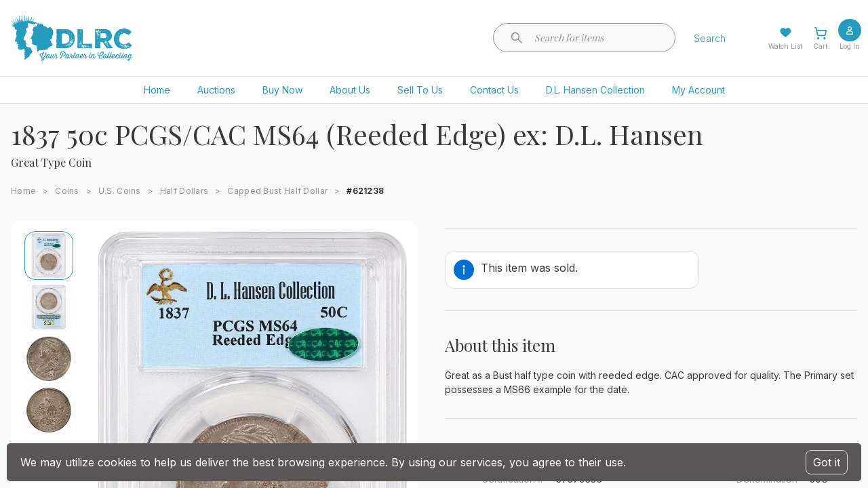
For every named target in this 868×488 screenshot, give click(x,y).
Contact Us (494, 90)
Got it (827, 462)
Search (710, 38)
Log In (850, 46)
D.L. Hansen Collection (595, 90)
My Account (698, 90)
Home (157, 90)
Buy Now (282, 90)
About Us (350, 90)
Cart (820, 46)
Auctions (216, 90)
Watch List (785, 46)
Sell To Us (420, 90)
